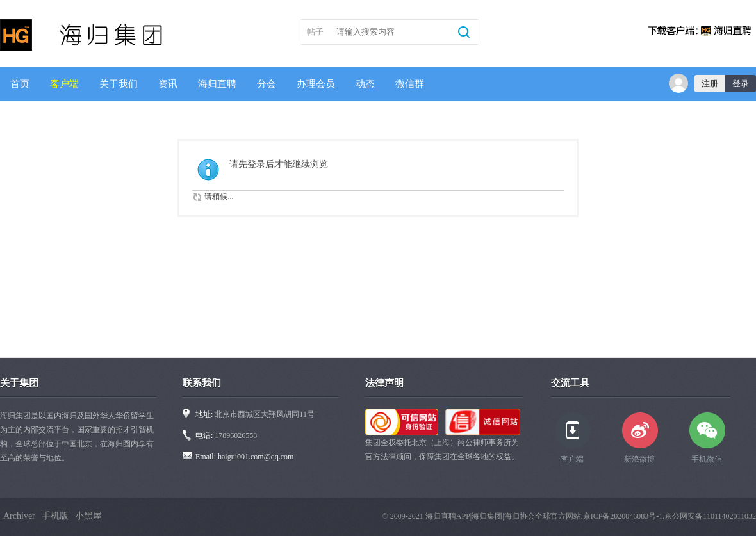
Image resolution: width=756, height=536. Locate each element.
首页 (20, 84)
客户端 (64, 84)
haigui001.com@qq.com (256, 457)
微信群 (410, 84)
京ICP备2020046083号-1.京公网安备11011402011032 (670, 516)
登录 (741, 84)
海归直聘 (217, 84)
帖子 (315, 32)
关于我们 (119, 84)
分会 (267, 84)
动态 (365, 84)
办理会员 (316, 84)
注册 (710, 84)
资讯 (168, 84)
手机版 (55, 516)
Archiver (19, 516)
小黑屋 (88, 516)
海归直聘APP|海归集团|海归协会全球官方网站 (503, 516)
